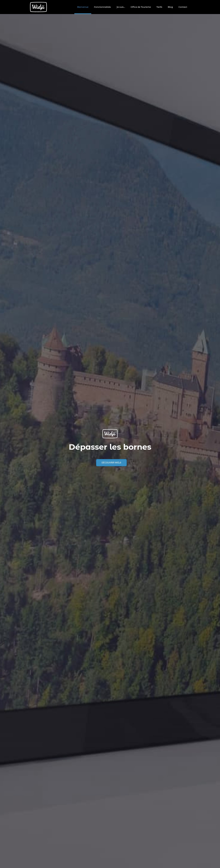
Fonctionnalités (102, 7)
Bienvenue (83, 7)
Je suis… (121, 7)
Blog (170, 7)
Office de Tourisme (141, 7)
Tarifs (159, 7)
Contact (183, 7)
